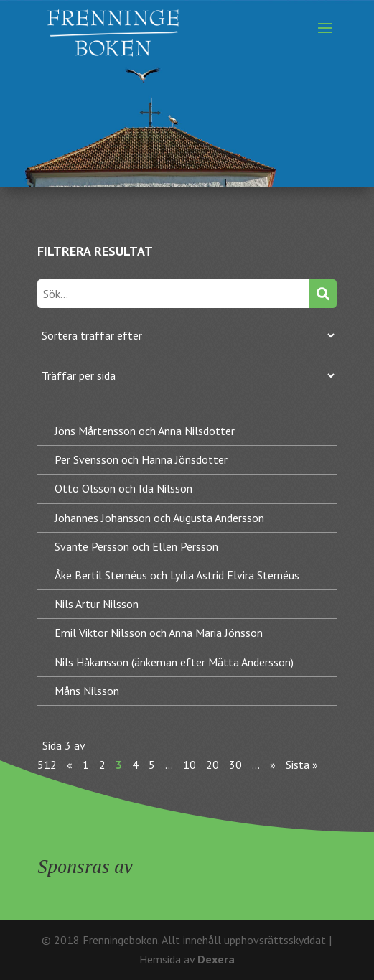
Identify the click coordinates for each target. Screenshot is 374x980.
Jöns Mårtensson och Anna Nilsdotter (145, 431)
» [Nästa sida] (273, 765)
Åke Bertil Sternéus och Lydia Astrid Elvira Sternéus (177, 575)
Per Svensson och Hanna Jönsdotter (141, 459)
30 (235, 765)
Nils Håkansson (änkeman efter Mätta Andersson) (174, 662)
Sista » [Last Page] (302, 765)
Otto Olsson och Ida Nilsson (123, 488)
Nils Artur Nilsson (97, 604)
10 (190, 765)
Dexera (216, 959)
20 (212, 765)
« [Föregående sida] (70, 765)
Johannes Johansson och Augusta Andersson (159, 518)
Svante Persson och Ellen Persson (136, 546)
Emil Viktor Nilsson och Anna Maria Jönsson (159, 633)
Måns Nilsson (87, 691)
